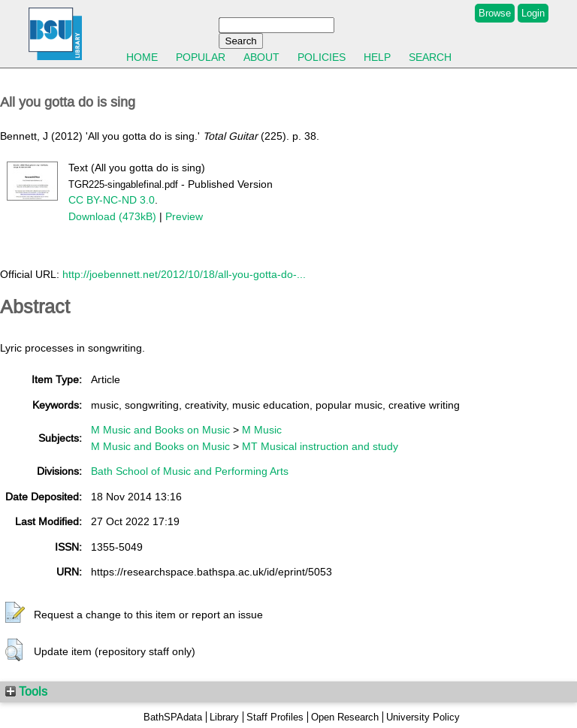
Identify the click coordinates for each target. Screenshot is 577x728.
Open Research (345, 717)
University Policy (423, 717)
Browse (495, 13)
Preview (184, 216)
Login (533, 13)
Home (142, 57)
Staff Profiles (275, 717)
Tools (26, 691)
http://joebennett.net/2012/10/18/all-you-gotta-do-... (184, 274)
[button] (15, 613)
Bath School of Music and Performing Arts (190, 471)
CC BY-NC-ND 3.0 (112, 200)
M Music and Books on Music (160, 430)
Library (224, 717)
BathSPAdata (173, 717)
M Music (262, 430)
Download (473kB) (112, 216)
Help (377, 57)
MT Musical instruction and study (320, 446)
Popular (201, 57)
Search (430, 57)
